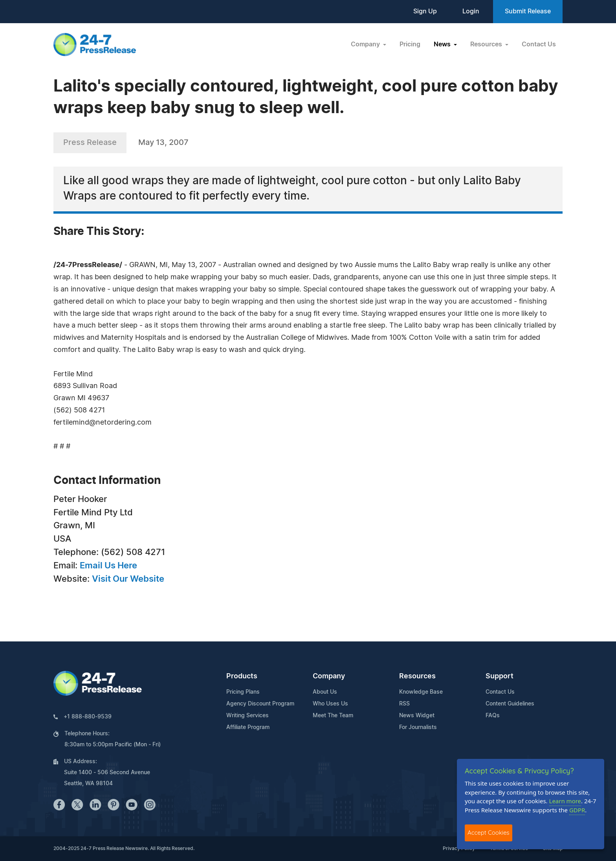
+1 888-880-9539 (88, 717)
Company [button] (366, 44)
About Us (325, 692)
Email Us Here (108, 566)
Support (500, 676)
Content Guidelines (510, 704)
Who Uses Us (330, 704)
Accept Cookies (489, 833)
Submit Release (528, 11)
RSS (404, 704)
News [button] (443, 44)
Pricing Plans (243, 692)
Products (242, 676)
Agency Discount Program (260, 704)
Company (329, 676)
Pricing (410, 44)
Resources (417, 676)
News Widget (417, 716)
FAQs (493, 716)
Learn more (565, 801)
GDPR (577, 810)
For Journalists (418, 727)
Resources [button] (487, 44)
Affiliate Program (248, 727)
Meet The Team (333, 716)
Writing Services (247, 716)
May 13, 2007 (163, 143)
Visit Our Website (128, 579)
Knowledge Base (421, 692)
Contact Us (539, 44)
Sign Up (425, 11)
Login (471, 11)
